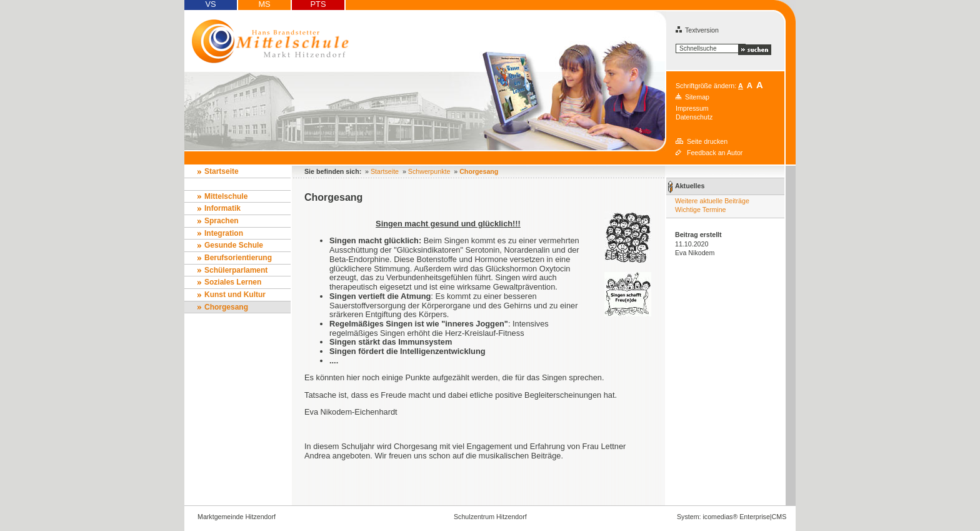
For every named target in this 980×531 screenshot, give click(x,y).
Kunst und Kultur (235, 295)
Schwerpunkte (429, 171)
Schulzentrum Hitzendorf (490, 517)
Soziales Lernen (233, 282)
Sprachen (222, 221)
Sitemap (697, 97)
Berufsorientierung (238, 258)
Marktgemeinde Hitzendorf (237, 517)
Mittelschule (226, 196)
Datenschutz (694, 117)
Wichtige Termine (701, 210)
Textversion (697, 30)
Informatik (222, 208)
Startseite (222, 171)
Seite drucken (707, 141)
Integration (224, 233)
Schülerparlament (236, 270)
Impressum (692, 108)
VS (210, 4)
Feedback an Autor (715, 153)
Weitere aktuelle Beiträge (712, 201)
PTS (318, 4)
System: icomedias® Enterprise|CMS (732, 517)
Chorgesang (226, 307)
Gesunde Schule (234, 245)
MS (264, 4)
